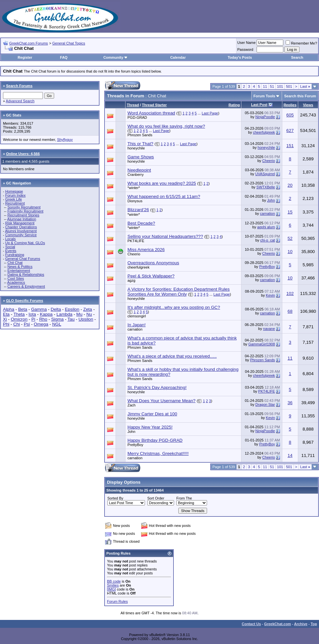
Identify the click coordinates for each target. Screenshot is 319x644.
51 (272, 86)
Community (116, 57)
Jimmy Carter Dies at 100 (152, 414)
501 (289, 86)
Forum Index (16, 195)
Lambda (64, 314)
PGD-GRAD (137, 117)
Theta (19, 314)
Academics (16, 282)
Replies (290, 105)
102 (290, 293)
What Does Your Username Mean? (161, 401)
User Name (247, 43)
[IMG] (111, 589)
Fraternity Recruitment (25, 211)
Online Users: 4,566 (23, 154)
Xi (5, 319)
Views (308, 105)
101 (280, 86)
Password (245, 49)
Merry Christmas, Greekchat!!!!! (158, 453)
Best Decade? (141, 223)
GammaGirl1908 (262, 344)
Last (305, 86)
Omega (41, 324)
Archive (301, 624)
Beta (23, 309)
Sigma (57, 319)
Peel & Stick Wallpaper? (151, 276)
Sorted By (115, 498)
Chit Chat (15, 263)
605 (290, 115)
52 (290, 238)
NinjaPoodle (265, 117)
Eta (6, 314)
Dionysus (135, 201)
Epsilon (72, 309)
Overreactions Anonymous (153, 263)
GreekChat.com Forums (29, 43)
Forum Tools (265, 96)
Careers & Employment (26, 286)
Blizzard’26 (138, 210)
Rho (43, 319)
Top (314, 624)
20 (290, 185)
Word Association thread (151, 113)
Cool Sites (16, 278)
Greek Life (14, 199)
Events (11, 251)
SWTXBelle (266, 187)
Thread (133, 105)
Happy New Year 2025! (150, 427)
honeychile (136, 148)
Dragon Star (265, 404)
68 (290, 311)
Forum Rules (117, 601)
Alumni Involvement (21, 231)
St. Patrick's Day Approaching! (157, 387)
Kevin (270, 295)
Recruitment (15, 203)
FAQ (64, 57)
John (271, 200)
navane (269, 329)
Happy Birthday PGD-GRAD (155, 440)
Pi (33, 319)
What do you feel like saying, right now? (166, 126)
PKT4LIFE (136, 241)
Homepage (14, 191)
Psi (27, 324)
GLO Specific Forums (24, 301)
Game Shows (141, 157)
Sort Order (156, 498)
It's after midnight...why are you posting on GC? (174, 307)
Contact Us (251, 624)
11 (265, 86)
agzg (131, 280)
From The (184, 498)
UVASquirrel (265, 174)
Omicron (19, 319)
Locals (11, 239)
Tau (71, 319)
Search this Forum (300, 96)
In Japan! (137, 325)
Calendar (178, 57)
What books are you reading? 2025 (162, 183)
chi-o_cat (268, 240)
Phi (6, 324)
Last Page (210, 113)
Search (297, 57)
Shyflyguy (65, 140)
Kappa (46, 314)
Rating (234, 105)
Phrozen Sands (140, 135)
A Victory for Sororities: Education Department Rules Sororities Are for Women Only (178, 292)
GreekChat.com (278, 624)
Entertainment (18, 271)
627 (290, 130)
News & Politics (20, 267)
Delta (56, 309)
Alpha (9, 309)
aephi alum (266, 227)
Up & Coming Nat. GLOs (25, 243)
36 (290, 403)
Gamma (39, 309)
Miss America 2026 (146, 250)
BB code (114, 581)
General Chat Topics (69, 43)
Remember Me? (301, 43)
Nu (89, 314)
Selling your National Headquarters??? (165, 236)
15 (290, 212)
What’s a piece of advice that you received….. (172, 356)
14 (290, 455)
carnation (267, 213)
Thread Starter (154, 105)
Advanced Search (20, 101)
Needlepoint (139, 170)
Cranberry (136, 175)
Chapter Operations (21, 227)
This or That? (140, 144)
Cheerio (269, 161)
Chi (17, 324)
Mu (79, 314)
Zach (131, 405)
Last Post (259, 105)
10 (290, 252)
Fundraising (15, 255)
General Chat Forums (23, 259)
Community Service (21, 235)
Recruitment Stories (23, 215)
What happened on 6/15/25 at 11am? (164, 196)
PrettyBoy (267, 267)
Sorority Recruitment (24, 207)
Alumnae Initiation (22, 219)
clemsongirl (137, 316)
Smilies (113, 585)
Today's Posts (240, 57)
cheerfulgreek (264, 132)
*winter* (134, 188)
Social (10, 247)
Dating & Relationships (26, 274)
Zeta (88, 309)
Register (25, 57)
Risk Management (20, 223)
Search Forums (19, 86)
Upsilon (86, 319)
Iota (32, 314)
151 (290, 146)
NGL (57, 324)
